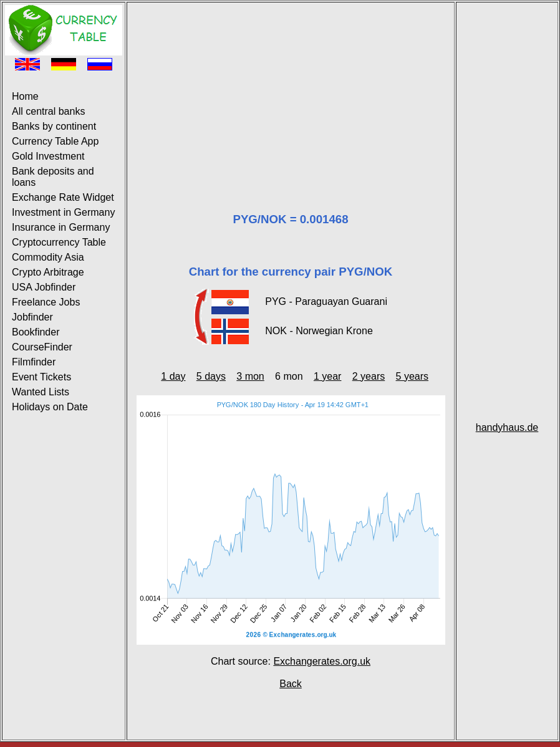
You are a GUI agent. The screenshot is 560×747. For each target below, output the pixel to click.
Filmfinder (34, 362)
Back (291, 684)
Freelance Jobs (46, 302)
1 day (173, 376)
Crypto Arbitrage (48, 272)
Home (25, 96)
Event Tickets (41, 377)
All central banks (48, 111)
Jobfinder (32, 317)
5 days (211, 376)
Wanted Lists (41, 392)
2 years (369, 376)
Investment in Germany (63, 212)
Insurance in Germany (61, 227)
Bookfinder (36, 332)
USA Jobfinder (44, 287)
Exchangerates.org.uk (322, 661)
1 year (327, 376)
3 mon (250, 376)
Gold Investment (48, 156)
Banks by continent (54, 126)
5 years (412, 376)
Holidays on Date (50, 407)
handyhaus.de (507, 427)
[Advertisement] (291, 92)
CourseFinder (42, 347)
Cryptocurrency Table (59, 242)
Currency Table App (55, 141)
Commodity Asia (48, 257)
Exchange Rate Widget (63, 197)
